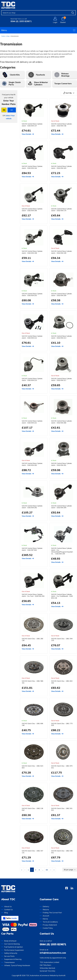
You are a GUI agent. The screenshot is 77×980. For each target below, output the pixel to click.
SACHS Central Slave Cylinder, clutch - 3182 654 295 (62, 507)
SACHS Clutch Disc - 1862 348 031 (62, 852)
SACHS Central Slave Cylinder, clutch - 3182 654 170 (62, 210)
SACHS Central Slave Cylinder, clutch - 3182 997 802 (32, 549)
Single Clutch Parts (15, 83)
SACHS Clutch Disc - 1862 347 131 (32, 852)
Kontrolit (62, 975)
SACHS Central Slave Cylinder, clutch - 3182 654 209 (62, 295)
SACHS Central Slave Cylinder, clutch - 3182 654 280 (62, 422)
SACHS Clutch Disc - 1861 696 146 (32, 724)
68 (47, 870)
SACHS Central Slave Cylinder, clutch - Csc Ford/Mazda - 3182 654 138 (62, 596)
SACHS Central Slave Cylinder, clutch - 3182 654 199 (62, 252)
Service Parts (9, 956)
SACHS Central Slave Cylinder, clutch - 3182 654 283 (32, 464)
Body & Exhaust (10, 941)
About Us (8, 906)
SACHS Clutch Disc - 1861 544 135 (62, 640)
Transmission (9, 962)
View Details (26, 134)
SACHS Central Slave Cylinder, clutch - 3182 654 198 (32, 252)
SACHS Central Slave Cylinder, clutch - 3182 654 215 (32, 379)
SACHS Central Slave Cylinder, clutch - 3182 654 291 (62, 464)
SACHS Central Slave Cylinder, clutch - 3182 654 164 (32, 167)
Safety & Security (11, 953)
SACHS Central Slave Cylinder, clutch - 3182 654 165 (62, 167)
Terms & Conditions (50, 922)
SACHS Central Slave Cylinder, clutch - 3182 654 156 (62, 125)
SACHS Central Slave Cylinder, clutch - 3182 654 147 (32, 125)
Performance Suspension (14, 950)
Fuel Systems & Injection (14, 947)
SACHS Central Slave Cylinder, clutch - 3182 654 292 (32, 507)
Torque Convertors (63, 84)
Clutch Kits (15, 75)
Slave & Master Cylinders (41, 83)
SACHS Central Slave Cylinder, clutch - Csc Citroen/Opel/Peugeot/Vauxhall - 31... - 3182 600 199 (62, 551)
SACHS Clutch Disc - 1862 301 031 (62, 809)
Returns (46, 910)
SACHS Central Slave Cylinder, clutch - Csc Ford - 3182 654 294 (33, 595)
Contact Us (8, 910)
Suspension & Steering (13, 959)
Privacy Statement (50, 925)
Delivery (46, 906)
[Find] (73, 13)
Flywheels (40, 75)
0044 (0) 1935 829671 (21, 21)
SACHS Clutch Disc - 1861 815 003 (32, 767)
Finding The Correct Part (52, 913)
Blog (6, 913)
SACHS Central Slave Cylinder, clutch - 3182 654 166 (32, 210)
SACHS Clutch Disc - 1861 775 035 (62, 724)
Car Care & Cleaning (12, 944)
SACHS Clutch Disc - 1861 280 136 (32, 640)
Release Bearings (65, 75)
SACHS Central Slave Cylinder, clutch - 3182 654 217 (62, 379)
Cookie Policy (48, 928)
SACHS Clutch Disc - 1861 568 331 (32, 682)
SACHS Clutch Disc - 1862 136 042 (32, 809)
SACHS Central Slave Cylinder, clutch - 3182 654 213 (62, 337)
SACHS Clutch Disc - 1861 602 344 (62, 682)
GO (12, 110)
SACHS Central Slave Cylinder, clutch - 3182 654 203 (32, 295)
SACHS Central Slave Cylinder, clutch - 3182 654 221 (32, 422)
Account (46, 916)
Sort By (68, 93)
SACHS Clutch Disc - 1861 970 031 (62, 767)
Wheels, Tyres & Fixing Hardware (17, 965)
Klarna (45, 919)
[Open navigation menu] (74, 30)
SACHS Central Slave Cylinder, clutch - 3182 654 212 (32, 337)
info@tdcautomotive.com (53, 953)
